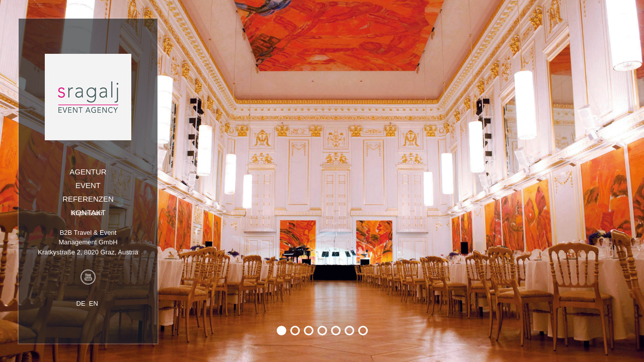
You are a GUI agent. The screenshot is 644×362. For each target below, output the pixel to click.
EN (94, 303)
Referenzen (88, 199)
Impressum (88, 213)
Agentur (88, 172)
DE (81, 303)
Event (88, 185)
